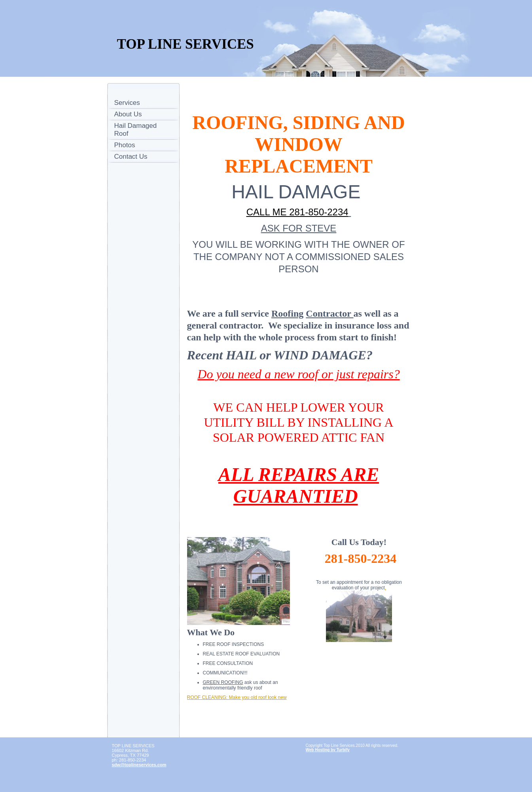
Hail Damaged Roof (136, 130)
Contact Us (131, 157)
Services (127, 103)
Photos (125, 145)
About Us (128, 114)
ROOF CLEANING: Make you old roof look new (237, 697)
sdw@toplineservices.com (139, 765)
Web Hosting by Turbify (328, 750)
